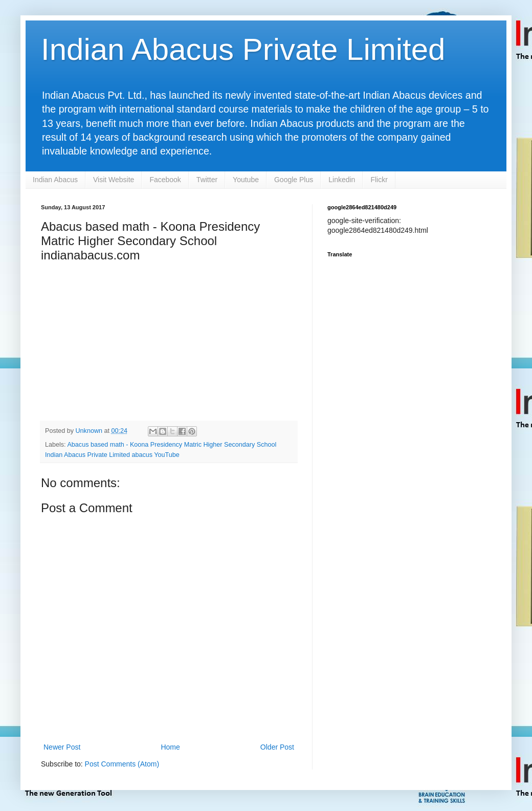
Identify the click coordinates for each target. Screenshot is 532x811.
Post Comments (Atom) (122, 764)
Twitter (207, 180)
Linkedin (342, 180)
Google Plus (294, 180)
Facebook (165, 180)
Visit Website (114, 180)
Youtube (246, 180)
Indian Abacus (55, 180)
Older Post (277, 747)
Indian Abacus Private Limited (243, 49)
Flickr (379, 180)
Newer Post (62, 747)
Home (170, 747)
